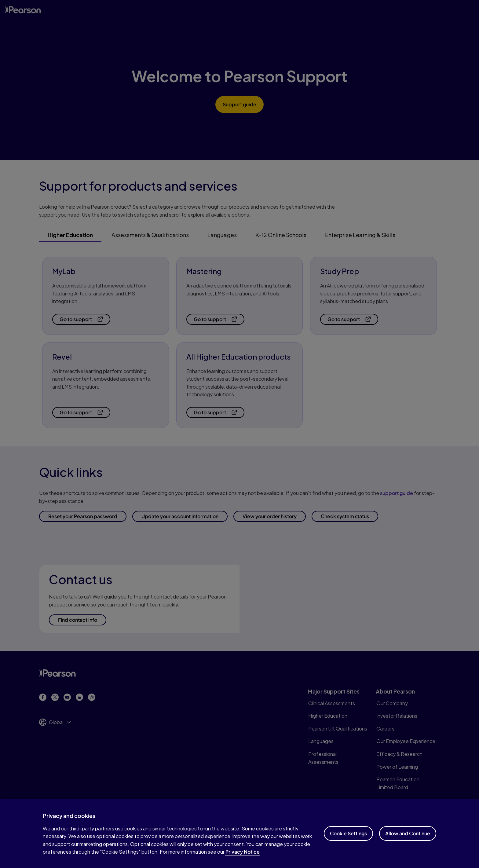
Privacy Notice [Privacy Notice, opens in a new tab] (243, 852)
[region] (239, 834)
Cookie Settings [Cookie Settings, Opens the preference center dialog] (348, 833)
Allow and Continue (408, 833)
